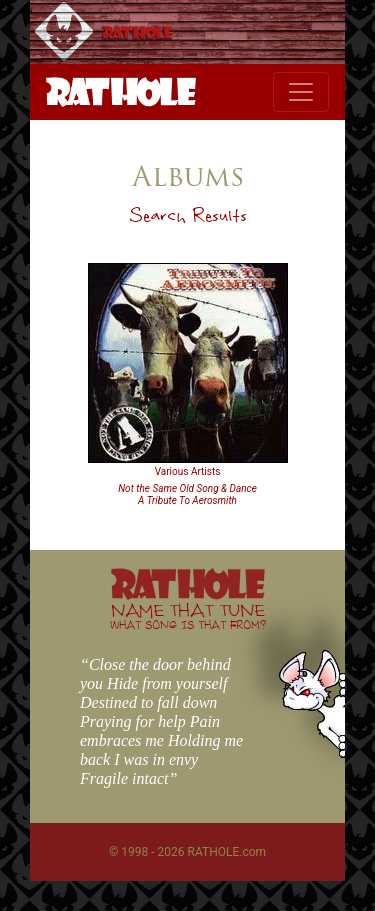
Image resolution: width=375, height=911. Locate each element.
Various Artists (188, 471)
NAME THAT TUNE (188, 615)
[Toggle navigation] (301, 92)
